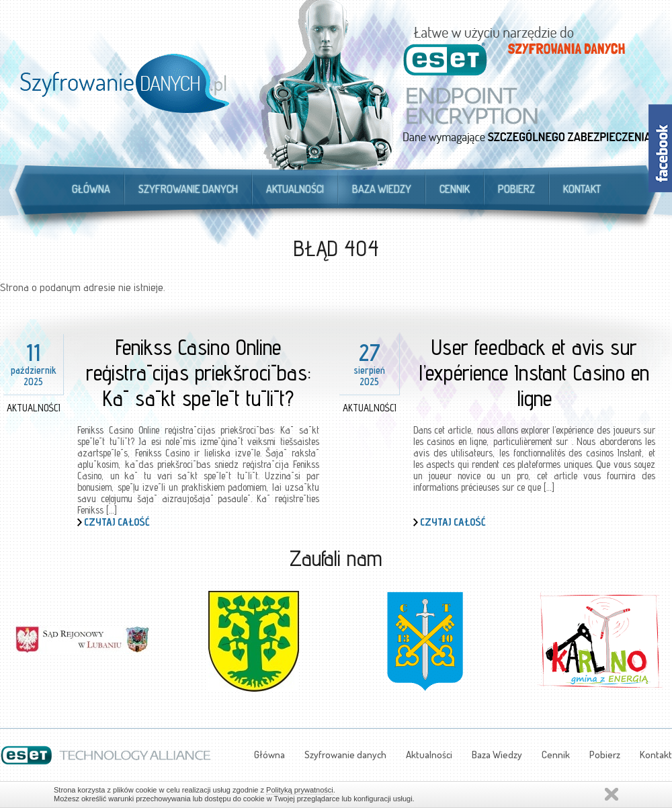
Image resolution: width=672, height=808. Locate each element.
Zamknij (612, 794)
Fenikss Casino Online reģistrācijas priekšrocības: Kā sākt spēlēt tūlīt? (199, 372)
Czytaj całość (117, 522)
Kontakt (582, 189)
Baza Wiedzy (382, 189)
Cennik (455, 189)
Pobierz (516, 189)
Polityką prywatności (300, 790)
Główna (91, 189)
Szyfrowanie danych (188, 189)
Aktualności (295, 189)
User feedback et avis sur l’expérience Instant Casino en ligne (534, 372)
